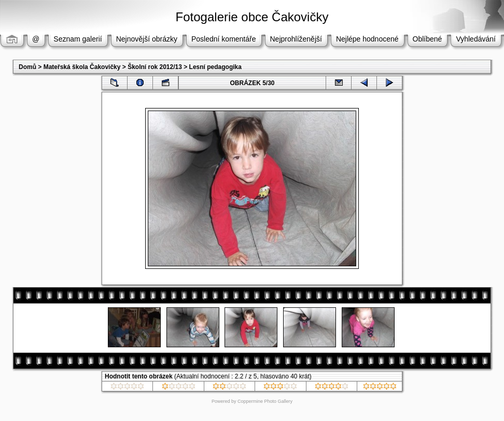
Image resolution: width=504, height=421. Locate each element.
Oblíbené (428, 39)
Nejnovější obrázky (147, 39)
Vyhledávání (476, 39)
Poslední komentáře (224, 39)
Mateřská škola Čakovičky (82, 67)
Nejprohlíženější (296, 39)
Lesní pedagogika (215, 67)
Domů (27, 67)
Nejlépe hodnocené (367, 39)
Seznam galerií (78, 39)
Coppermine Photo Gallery (265, 401)
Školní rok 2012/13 (155, 67)
